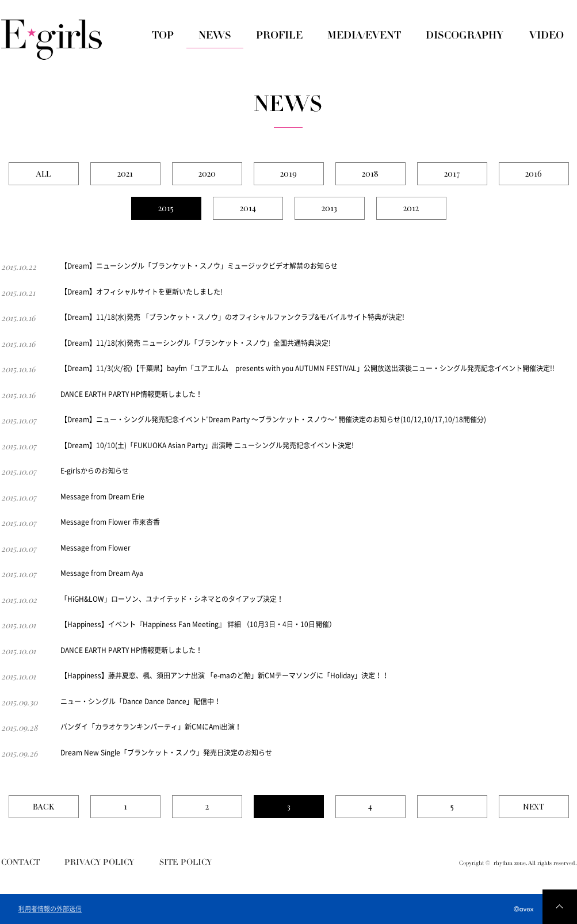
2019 (288, 173)
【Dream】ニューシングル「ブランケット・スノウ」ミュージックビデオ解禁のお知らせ (199, 266)
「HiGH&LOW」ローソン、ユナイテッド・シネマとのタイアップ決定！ (172, 599)
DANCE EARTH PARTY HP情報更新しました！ (131, 394)
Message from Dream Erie (102, 497)
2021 (125, 173)
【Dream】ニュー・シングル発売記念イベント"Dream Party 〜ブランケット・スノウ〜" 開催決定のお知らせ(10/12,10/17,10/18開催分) (274, 419)
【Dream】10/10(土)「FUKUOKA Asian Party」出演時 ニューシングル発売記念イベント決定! (207, 445)
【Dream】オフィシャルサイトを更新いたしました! (142, 292)
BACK (43, 806)
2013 (329, 208)
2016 (534, 173)
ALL (43, 173)
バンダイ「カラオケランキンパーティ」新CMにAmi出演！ (151, 727)
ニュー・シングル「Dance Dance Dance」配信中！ (141, 701)
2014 (248, 208)
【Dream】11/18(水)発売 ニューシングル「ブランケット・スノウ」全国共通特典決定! (196, 343)
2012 (411, 208)
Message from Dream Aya (102, 573)
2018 (370, 173)
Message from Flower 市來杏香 (110, 522)
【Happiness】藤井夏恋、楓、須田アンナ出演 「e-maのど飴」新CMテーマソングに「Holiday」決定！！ (225, 675)
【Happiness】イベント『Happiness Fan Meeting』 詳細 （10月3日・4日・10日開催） (198, 624)
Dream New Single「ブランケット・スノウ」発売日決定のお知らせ (166, 753)
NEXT (534, 806)
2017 (452, 173)
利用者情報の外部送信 (50, 909)
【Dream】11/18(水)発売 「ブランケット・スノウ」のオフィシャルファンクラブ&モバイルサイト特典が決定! (232, 317)
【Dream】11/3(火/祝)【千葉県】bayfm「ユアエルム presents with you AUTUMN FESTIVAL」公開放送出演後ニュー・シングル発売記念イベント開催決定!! (307, 368)
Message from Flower (95, 548)
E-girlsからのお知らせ (95, 471)
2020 (207, 173)
